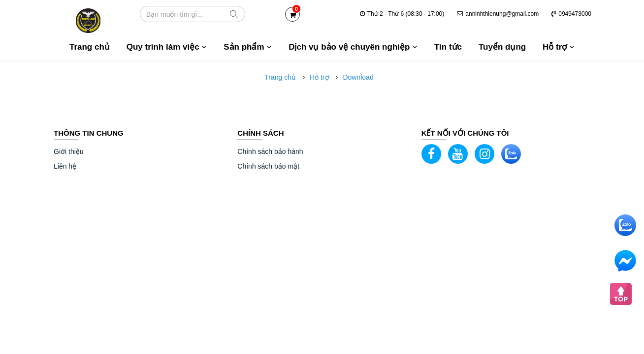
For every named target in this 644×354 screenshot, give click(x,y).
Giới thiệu (69, 151)
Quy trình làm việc (167, 47)
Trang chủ (90, 47)
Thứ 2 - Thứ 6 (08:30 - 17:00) (402, 14)
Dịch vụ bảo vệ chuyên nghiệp (353, 47)
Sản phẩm (248, 47)
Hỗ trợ (559, 47)
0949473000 (571, 14)
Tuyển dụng (502, 47)
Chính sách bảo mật (268, 166)
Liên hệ (65, 166)
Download (358, 77)
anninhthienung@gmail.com (498, 14)
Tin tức (448, 47)
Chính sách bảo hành (270, 151)
